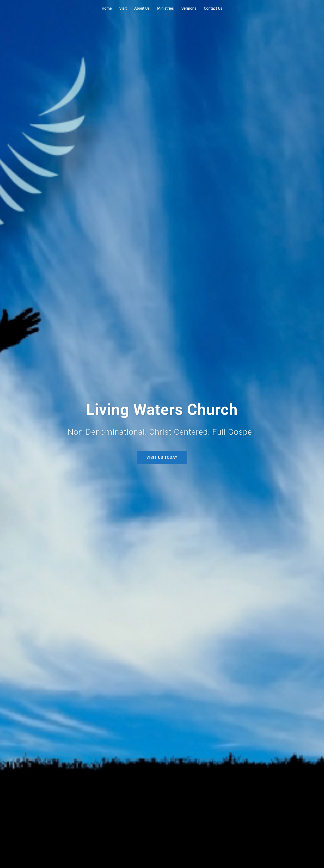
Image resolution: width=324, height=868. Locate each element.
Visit (123, 8)
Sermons (189, 8)
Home (107, 8)
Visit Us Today (162, 457)
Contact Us (213, 8)
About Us (142, 8)
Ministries (165, 8)
